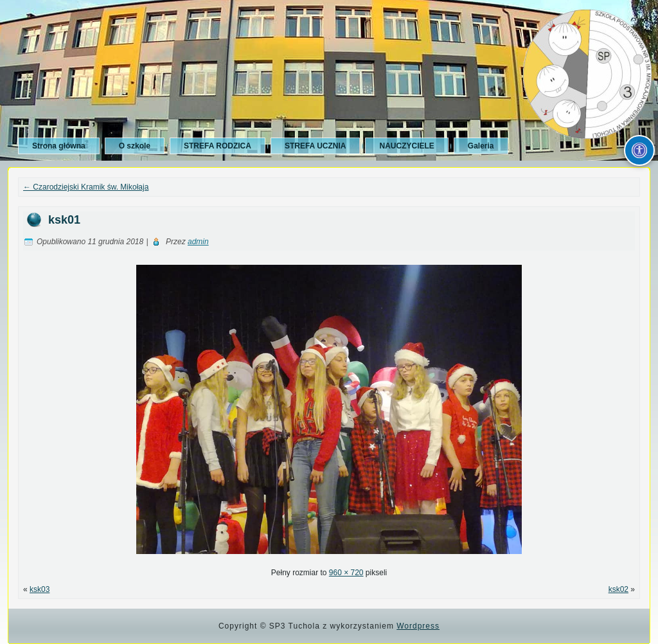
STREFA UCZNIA (316, 146)
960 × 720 (346, 573)
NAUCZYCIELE (406, 146)
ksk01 (64, 220)
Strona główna (59, 146)
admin (198, 242)
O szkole (135, 146)
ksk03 (40, 589)
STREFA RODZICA (218, 146)
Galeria (481, 146)
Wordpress (418, 626)
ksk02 (618, 589)
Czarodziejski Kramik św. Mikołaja (86, 187)
